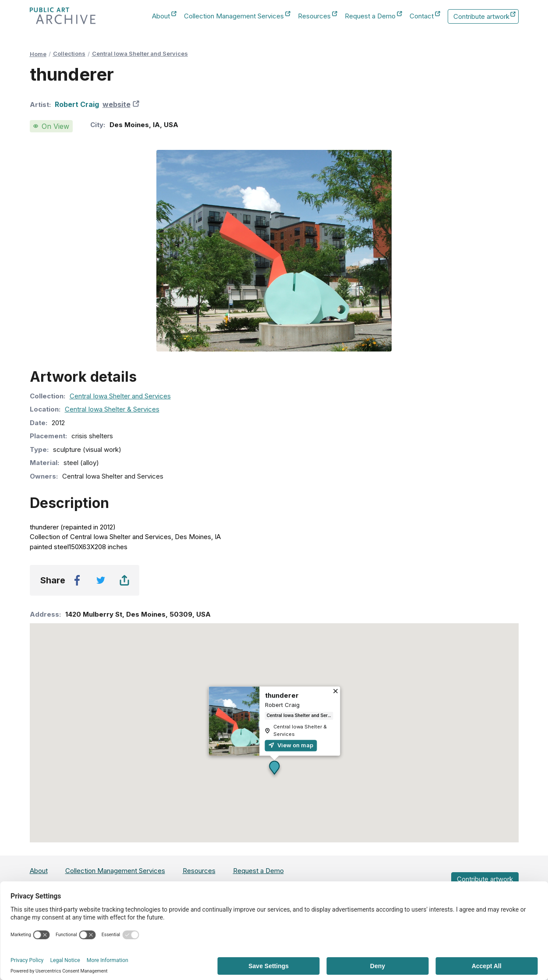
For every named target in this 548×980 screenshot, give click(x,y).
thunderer (281, 695)
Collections (69, 53)
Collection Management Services (234, 16)
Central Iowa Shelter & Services (112, 409)
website (122, 104)
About (161, 16)
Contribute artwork (484, 17)
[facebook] (77, 580)
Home (38, 54)
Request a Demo (370, 16)
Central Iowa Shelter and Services (140, 53)
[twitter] (101, 580)
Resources (314, 16)
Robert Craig (77, 104)
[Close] (335, 692)
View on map (291, 745)
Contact (422, 16)
